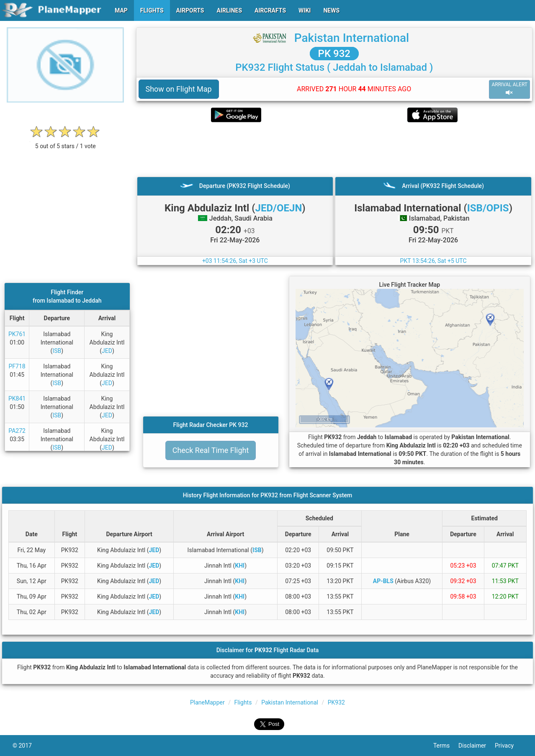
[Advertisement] (334, 149)
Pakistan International (352, 38)
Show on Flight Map (179, 89)
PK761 (17, 334)
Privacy (509, 746)
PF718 (17, 366)
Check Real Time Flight (211, 450)
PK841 (17, 399)
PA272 (17, 431)
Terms (446, 746)
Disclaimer (477, 746)
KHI (240, 566)
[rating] (65, 142)
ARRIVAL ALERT (509, 89)
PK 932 (334, 54)
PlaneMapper (207, 702)
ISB (57, 351)
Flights (243, 702)
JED (107, 351)
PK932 (336, 702)
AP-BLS (383, 581)
